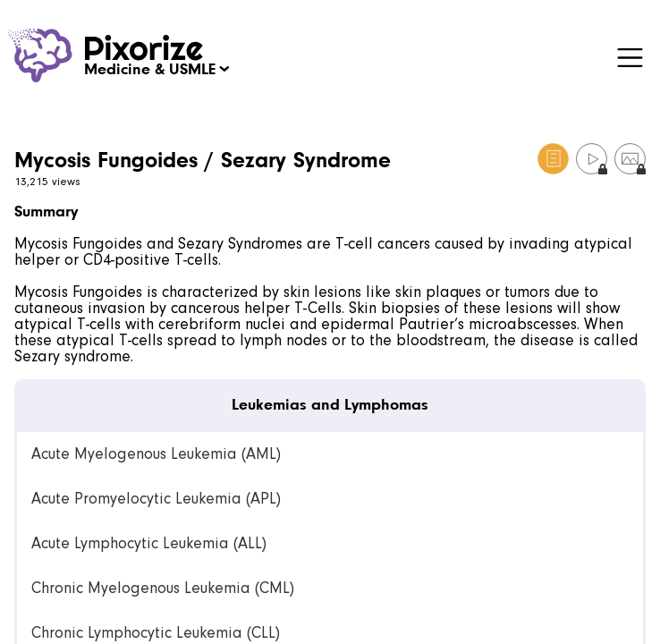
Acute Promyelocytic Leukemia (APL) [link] (156, 499)
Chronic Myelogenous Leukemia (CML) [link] (163, 588)
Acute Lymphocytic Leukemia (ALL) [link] (149, 543)
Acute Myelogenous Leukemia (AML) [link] (156, 454)
